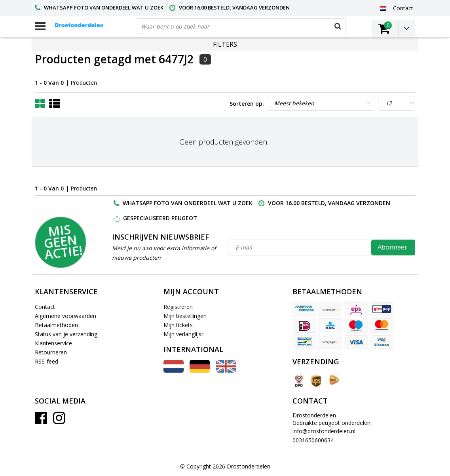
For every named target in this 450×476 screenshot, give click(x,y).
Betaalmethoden (56, 325)
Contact (45, 307)
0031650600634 (313, 440)
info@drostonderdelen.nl (324, 431)
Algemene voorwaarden (66, 316)
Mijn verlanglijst (183, 334)
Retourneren (51, 352)
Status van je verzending (66, 334)
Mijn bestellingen (185, 316)
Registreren (178, 307)
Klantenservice (53, 343)
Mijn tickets (178, 325)
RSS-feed (47, 361)
